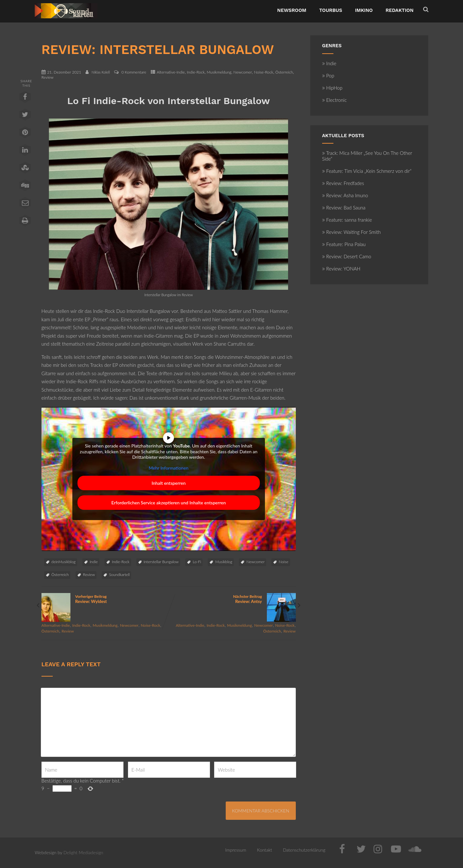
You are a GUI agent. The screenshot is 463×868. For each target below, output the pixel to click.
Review (48, 77)
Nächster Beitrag (232, 599)
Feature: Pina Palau (344, 244)
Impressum (236, 850)
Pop (328, 75)
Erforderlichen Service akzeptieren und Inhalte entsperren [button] (168, 503)
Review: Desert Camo (347, 256)
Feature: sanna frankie (347, 220)
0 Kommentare (134, 72)
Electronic (335, 100)
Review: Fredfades (343, 183)
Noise (284, 562)
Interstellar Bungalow (161, 562)
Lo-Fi (197, 562)
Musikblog (224, 562)
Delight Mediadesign (83, 852)
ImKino (364, 10)
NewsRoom (292, 10)
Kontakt (264, 850)
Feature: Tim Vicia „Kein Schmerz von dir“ (367, 171)
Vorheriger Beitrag (105, 599)
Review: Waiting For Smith (352, 232)
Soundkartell (119, 575)
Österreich (284, 72)
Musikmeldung (219, 72)
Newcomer (243, 72)
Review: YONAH (341, 269)
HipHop (332, 88)
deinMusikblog (64, 562)
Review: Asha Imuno (345, 195)
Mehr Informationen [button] (168, 468)
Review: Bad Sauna (344, 208)
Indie (94, 562)
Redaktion (399, 10)
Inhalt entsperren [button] (168, 483)
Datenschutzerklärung (304, 850)
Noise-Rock (264, 72)
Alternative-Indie (171, 72)
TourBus (331, 10)
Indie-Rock (196, 72)
